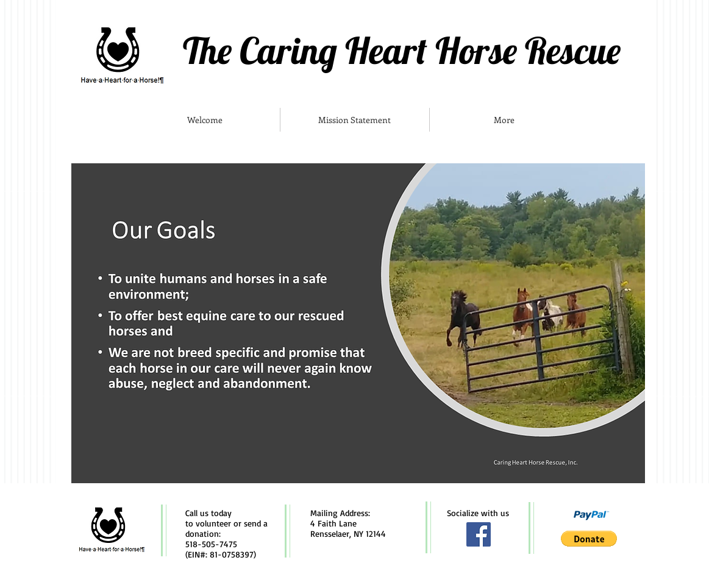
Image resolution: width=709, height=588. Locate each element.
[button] (589, 539)
